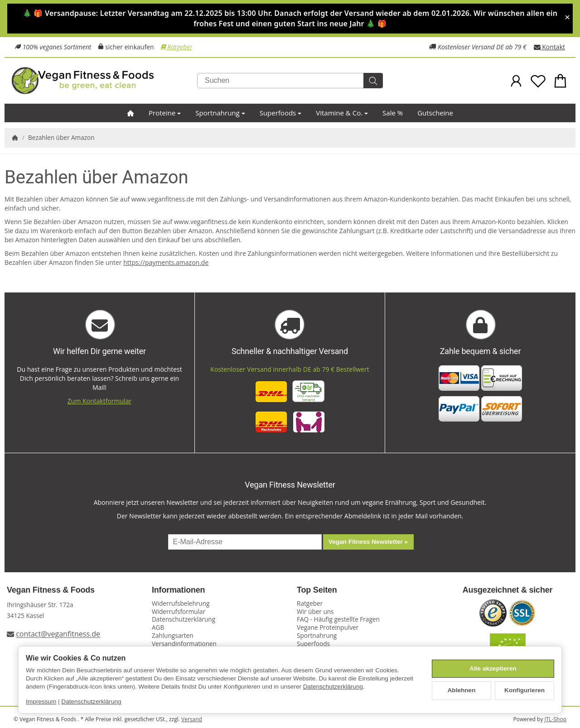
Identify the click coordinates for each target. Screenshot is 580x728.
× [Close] (567, 17)
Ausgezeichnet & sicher (508, 590)
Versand (192, 719)
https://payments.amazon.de (166, 262)
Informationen (178, 590)
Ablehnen (462, 690)
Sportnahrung (220, 113)
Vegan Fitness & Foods (51, 590)
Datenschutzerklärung (333, 687)
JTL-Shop (556, 719)
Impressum (41, 702)
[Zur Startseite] (104, 81)
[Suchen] (290, 81)
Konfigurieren (524, 690)
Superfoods (281, 113)
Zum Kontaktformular (99, 401)
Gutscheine (435, 113)
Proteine (165, 113)
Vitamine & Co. (342, 113)
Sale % (393, 113)
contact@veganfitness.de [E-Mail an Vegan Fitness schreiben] (58, 634)
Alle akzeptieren (493, 668)
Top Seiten (317, 590)
